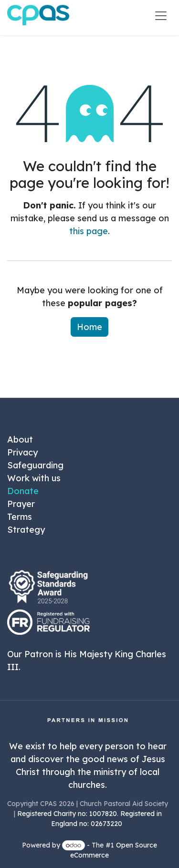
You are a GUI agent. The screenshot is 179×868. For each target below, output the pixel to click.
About (20, 439)
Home (89, 327)
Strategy (26, 530)
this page (89, 231)
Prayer (21, 504)
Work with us (34, 478)
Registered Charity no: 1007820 (67, 814)
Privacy (22, 452)
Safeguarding (35, 465)
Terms (20, 517)
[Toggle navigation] (161, 15)
